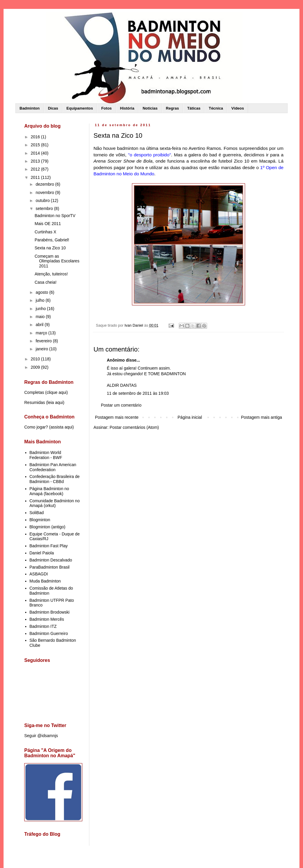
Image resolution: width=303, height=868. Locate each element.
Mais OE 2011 (48, 224)
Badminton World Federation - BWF (46, 455)
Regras (173, 108)
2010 (36, 359)
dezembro (45, 184)
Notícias (150, 108)
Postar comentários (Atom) (134, 427)
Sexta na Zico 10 (50, 248)
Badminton (30, 108)
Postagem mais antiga (261, 417)
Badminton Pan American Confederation (53, 467)
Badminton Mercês (47, 619)
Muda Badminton (45, 581)
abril (40, 325)
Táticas (194, 108)
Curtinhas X (45, 232)
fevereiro (44, 341)
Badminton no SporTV (55, 216)
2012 (36, 169)
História (127, 108)
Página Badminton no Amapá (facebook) (49, 491)
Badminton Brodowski (50, 612)
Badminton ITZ (43, 626)
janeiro (42, 349)
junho (41, 309)
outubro (43, 200)
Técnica (216, 108)
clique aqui (56, 392)
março (42, 333)
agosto (42, 292)
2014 (36, 153)
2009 (36, 367)
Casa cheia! (46, 282)
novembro (45, 192)
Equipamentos (80, 108)
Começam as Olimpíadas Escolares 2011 (57, 261)
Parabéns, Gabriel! (52, 240)
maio (41, 317)
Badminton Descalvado (51, 560)
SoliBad (37, 513)
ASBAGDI (39, 574)
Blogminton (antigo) (47, 527)
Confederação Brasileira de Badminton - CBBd (55, 479)
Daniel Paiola (42, 553)
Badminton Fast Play (49, 546)
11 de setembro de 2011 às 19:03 (138, 393)
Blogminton (40, 520)
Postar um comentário (121, 405)
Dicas (53, 108)
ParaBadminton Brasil (50, 567)
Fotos (106, 108)
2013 (36, 161)
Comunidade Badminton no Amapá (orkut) (55, 503)
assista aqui (62, 427)
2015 (36, 145)
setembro (45, 208)
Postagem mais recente (117, 417)
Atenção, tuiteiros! (51, 274)
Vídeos (238, 108)
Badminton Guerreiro (49, 633)
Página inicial (190, 417)
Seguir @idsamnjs (41, 736)
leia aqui (55, 402)
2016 (36, 137)
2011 (36, 177)
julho (40, 300)
